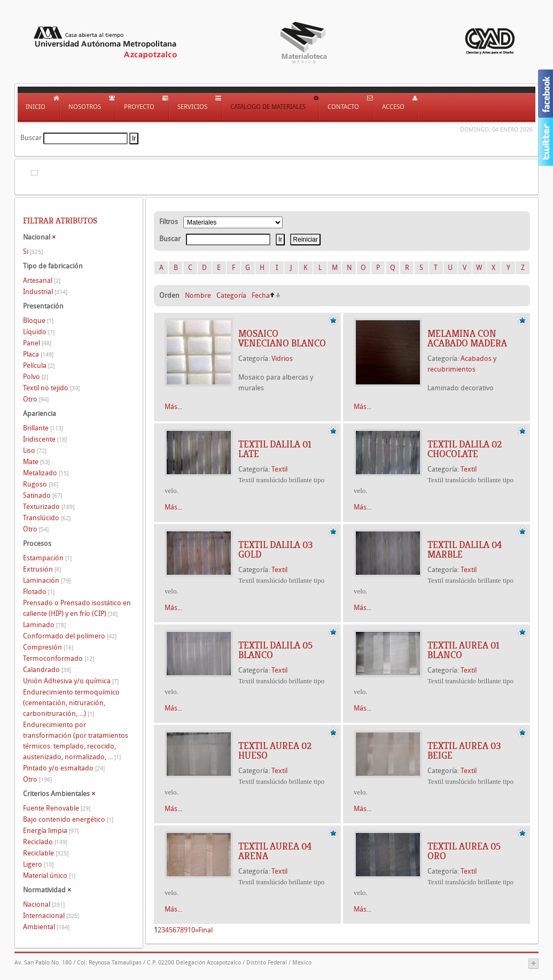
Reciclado (45, 842)
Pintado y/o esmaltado (64, 768)
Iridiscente (45, 439)
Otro (36, 399)
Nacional (44, 904)
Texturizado (49, 507)
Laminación (47, 580)
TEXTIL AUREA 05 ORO (464, 851)
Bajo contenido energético (68, 819)
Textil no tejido (51, 388)
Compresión (48, 647)
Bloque (38, 321)
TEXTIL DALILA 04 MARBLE (465, 550)
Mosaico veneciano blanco (282, 338)
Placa (38, 354)
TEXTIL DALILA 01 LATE (275, 449)
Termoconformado (59, 658)
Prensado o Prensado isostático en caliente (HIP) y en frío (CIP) (77, 608)
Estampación (47, 558)
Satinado (42, 495)
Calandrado (47, 670)
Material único (49, 875)
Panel (37, 343)
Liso (35, 450)
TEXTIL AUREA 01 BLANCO (464, 650)
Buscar (31, 138)
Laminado (44, 625)
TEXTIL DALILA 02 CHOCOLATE (465, 449)
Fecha (261, 295)
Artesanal (42, 280)
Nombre (198, 295)
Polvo (36, 377)
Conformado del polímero (70, 636)
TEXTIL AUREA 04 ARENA (275, 851)
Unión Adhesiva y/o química (71, 681)
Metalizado (46, 473)
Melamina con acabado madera (467, 338)
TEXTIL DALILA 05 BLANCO (275, 650)
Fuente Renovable (57, 808)
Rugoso (41, 484)
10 (191, 930)
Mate (36, 462)
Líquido (39, 332)
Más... (173, 407)
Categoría (231, 295)
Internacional (51, 916)
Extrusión (42, 569)
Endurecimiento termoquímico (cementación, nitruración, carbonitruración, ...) (71, 703)
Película (39, 365)
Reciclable (46, 853)
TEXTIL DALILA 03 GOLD (275, 550)
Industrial (45, 292)
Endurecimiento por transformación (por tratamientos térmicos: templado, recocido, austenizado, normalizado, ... (76, 741)
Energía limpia (51, 831)
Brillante (43, 428)
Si (33, 252)
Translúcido (47, 518)
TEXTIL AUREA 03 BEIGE (464, 751)
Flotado (39, 592)
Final (205, 930)
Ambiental (46, 927)
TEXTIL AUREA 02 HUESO (275, 751)
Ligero (38, 864)
